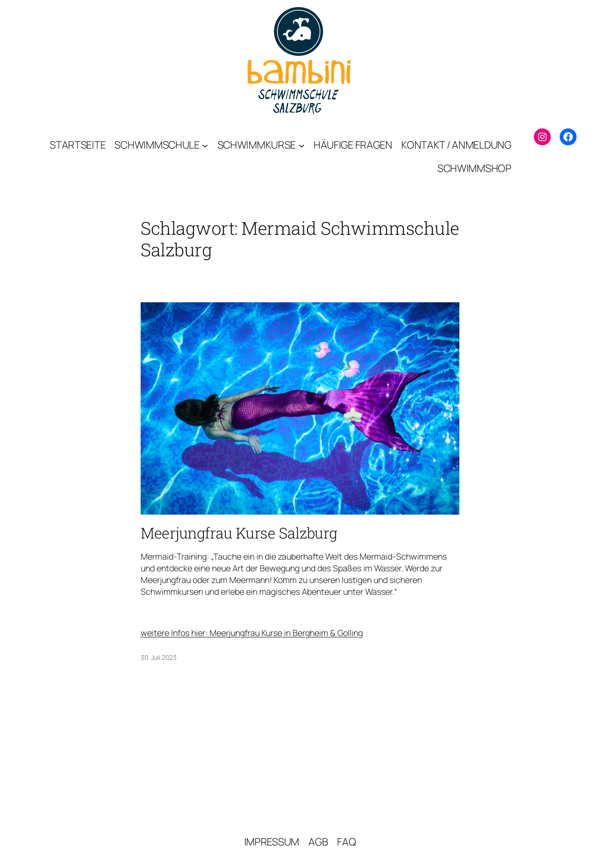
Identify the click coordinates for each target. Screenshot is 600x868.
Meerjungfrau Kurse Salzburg (239, 533)
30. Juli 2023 (159, 657)
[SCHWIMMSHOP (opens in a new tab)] (474, 168)
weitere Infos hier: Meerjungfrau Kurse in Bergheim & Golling (252, 633)
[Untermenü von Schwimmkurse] (302, 145)
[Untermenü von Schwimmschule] (205, 145)
